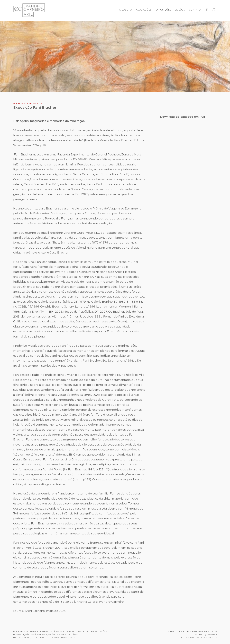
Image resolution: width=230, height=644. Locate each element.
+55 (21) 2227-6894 (208, 634)
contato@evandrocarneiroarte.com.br (192, 631)
